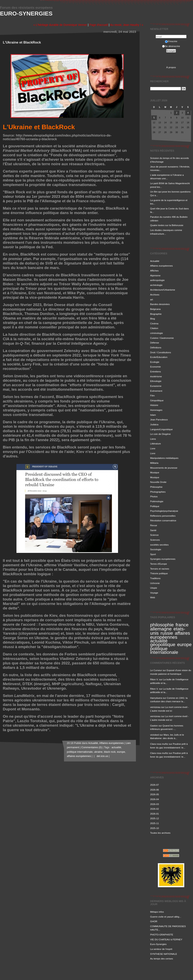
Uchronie (155, 583)
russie (167, 633)
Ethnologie (156, 381)
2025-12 (155, 818)
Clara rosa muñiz (159, 744)
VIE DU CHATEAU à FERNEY (166, 939)
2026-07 (155, 785)
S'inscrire (171, 41)
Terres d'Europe (159, 564)
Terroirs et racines (160, 569)
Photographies (158, 492)
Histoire (154, 405)
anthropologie (157, 280)
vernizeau (155, 707)
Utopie (154, 588)
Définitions (156, 347)
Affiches (154, 271)
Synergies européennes (163, 559)
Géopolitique (157, 400)
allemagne (161, 629)
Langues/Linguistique (161, 429)
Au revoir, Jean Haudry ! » (127, 25)
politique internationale (164, 650)
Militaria (154, 463)
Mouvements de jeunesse (164, 468)
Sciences (155, 540)
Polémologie (157, 501)
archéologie (156, 285)
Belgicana (155, 309)
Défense (155, 343)
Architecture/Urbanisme (163, 290)
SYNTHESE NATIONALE (164, 954)
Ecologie (155, 362)
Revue (154, 525)
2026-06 (155, 790)
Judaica (154, 424)
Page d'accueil (99, 25)
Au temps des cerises (162, 959)
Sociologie (156, 549)
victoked (155, 735)
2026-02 (155, 809)
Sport (153, 554)
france (182, 625)
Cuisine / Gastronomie (162, 338)
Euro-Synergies (26, 13)
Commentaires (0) (92, 747)
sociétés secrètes (159, 545)
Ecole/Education (159, 357)
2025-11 (155, 823)
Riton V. (154, 679)
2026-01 (155, 814)
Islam (153, 415)
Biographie (156, 314)
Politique (155, 506)
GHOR (154, 921)
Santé (153, 530)
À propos (171, 67)
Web (153, 597)
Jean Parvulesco (159, 419)
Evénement (156, 391)
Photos (154, 496)
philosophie (162, 625)
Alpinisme (155, 275)
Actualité (155, 261)
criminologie (157, 333)
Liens (153, 439)
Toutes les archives (160, 833)
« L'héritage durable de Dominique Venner (60, 25)
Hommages (156, 410)
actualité (159, 641)
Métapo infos (157, 912)
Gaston (154, 726)
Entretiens (156, 371)
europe (184, 644)
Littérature (156, 444)
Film (152, 395)
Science (154, 535)
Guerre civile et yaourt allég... (166, 917)
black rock (110, 752)
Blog (153, 319)
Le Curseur (156, 670)
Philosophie (156, 487)
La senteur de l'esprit (161, 949)
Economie (155, 367)
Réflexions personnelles (163, 516)
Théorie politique (159, 573)
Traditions (155, 578)
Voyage (154, 593)
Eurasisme (156, 386)
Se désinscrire (171, 46)
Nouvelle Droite (158, 482)
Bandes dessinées (160, 304)
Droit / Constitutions (161, 352)
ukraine (98, 752)
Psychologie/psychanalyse (164, 511)
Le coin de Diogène (160, 434)
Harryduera (156, 698)
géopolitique (163, 644)
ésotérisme (156, 376)
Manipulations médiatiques (164, 458)
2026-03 (155, 804)
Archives (155, 295)
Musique (155, 472)
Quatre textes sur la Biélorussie (167, 225)
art (152, 299)
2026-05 (155, 794)
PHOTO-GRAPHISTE (162, 935)
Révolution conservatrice (163, 520)
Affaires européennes (162, 266)
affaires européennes (170, 635)
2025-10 (155, 828)
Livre (153, 448)
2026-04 (155, 799)
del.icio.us (102, 756)
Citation (154, 328)
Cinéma (154, 323)
